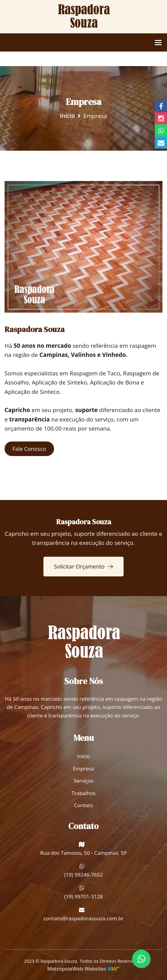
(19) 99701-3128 (84, 896)
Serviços (83, 781)
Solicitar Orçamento (83, 566)
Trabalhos (84, 793)
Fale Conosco (29, 449)
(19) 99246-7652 (84, 875)
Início (67, 116)
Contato (83, 805)
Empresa (83, 769)
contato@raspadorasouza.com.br (83, 918)
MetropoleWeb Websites (77, 969)
